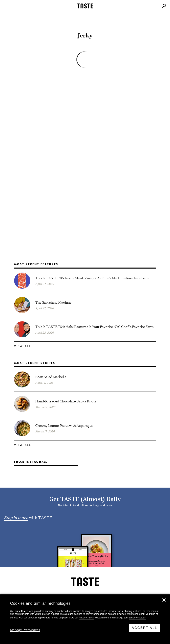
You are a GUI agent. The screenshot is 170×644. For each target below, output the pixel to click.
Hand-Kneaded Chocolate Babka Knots (66, 401)
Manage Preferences (25, 630)
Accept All (144, 628)
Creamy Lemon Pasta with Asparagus (64, 425)
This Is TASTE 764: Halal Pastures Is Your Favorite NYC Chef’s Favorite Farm (94, 326)
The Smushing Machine (53, 302)
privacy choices (137, 618)
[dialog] (85, 619)
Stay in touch (16, 517)
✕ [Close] (164, 600)
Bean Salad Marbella (51, 377)
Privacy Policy (86, 618)
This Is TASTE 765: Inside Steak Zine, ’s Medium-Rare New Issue (92, 278)
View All (23, 346)
